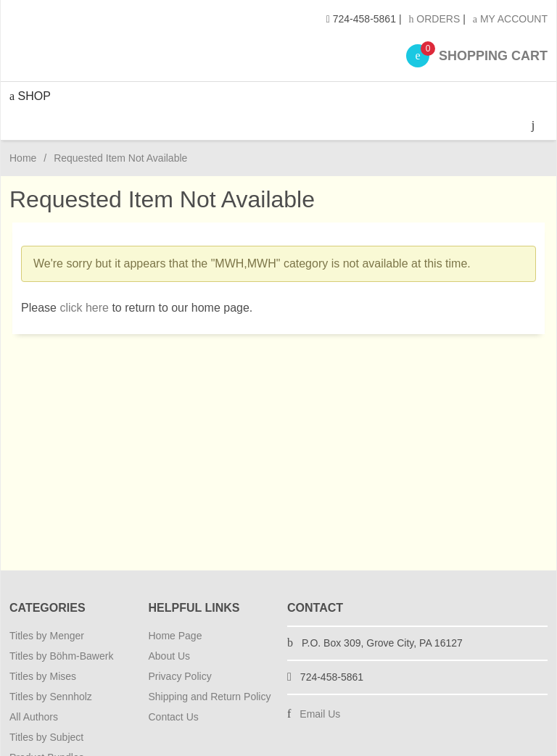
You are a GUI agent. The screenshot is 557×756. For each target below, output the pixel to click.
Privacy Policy (180, 676)
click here (84, 308)
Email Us (320, 714)
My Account (510, 19)
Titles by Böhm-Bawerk (61, 656)
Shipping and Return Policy (210, 697)
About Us (170, 656)
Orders (434, 19)
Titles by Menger (47, 636)
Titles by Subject (46, 737)
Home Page (176, 636)
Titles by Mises (43, 676)
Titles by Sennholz (51, 697)
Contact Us (174, 717)
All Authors (34, 717)
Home (23, 158)
